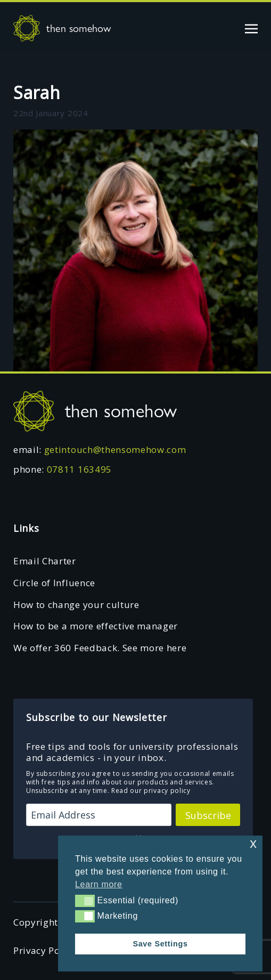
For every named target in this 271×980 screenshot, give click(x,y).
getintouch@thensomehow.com (115, 449)
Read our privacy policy (151, 791)
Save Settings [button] (160, 944)
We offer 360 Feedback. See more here (100, 648)
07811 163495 (79, 469)
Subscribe (208, 815)
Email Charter (45, 561)
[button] (85, 901)
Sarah (37, 92)
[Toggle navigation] (251, 28)
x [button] (253, 843)
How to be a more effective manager (96, 626)
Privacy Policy (45, 950)
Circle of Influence (54, 583)
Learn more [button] (99, 884)
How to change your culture (76, 605)
